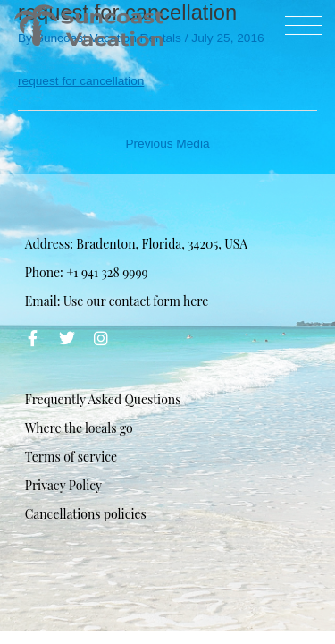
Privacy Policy (63, 485)
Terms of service (71, 457)
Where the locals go (79, 428)
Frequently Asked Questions (103, 399)
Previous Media (167, 144)
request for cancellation (81, 81)
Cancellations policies (86, 514)
